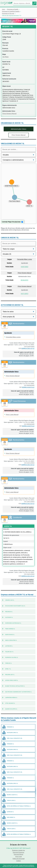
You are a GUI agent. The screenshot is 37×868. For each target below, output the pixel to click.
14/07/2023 (24, 267)
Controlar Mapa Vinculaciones (11, 222)
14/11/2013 (24, 294)
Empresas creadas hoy (18, 850)
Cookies (19, 861)
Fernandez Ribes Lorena (24, 259)
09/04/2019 (24, 280)
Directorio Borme (18, 854)
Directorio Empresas (18, 852)
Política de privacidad (19, 859)
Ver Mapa (5, 57)
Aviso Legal (18, 856)
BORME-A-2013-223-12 (28, 465)
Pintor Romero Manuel (9, 113)
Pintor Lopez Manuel (12, 414)
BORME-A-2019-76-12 (28, 387)
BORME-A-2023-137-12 (28, 348)
